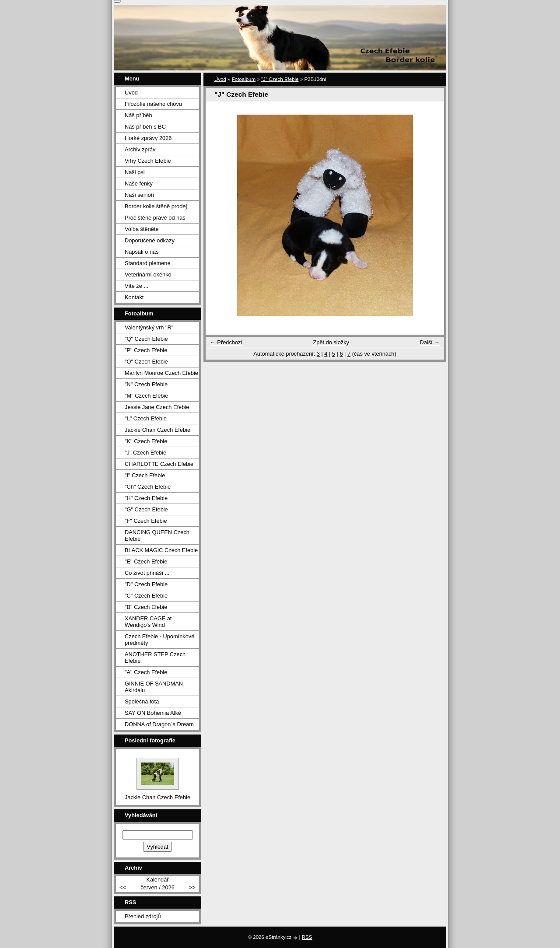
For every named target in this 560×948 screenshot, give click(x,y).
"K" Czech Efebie (146, 441)
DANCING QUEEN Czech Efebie (157, 535)
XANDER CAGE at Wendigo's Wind (148, 622)
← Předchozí (226, 342)
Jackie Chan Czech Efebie (157, 430)
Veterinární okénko (148, 275)
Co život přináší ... (147, 573)
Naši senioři (139, 195)
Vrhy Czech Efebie (148, 161)
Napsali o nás (142, 252)
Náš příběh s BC (145, 127)
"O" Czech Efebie (146, 362)
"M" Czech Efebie (146, 396)
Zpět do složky (331, 342)
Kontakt (134, 297)
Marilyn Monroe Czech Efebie (161, 373)
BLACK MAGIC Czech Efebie (161, 550)
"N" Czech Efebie (146, 384)
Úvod (220, 79)
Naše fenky (139, 184)
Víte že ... (136, 286)
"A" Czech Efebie (146, 672)
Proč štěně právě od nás (155, 218)
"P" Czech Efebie (146, 350)
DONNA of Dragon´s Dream (159, 724)
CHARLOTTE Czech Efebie (159, 464)
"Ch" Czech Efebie (148, 487)
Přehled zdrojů (143, 916)
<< (123, 887)
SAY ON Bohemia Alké (153, 713)
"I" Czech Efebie (145, 475)
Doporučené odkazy (150, 240)
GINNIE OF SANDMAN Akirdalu (154, 687)
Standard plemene (148, 263)
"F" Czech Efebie (146, 521)
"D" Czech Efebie (146, 584)
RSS (307, 937)
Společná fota (142, 701)
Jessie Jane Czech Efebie (157, 407)
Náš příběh (138, 115)
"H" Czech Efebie (146, 498)
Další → (430, 342)
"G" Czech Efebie (146, 509)
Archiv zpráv (140, 149)
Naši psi (135, 172)
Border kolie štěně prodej (156, 206)
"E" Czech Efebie (146, 561)
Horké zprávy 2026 (148, 138)
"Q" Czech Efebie (146, 339)
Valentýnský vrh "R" (149, 327)
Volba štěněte (142, 229)
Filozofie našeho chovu (153, 104)
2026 (168, 887)
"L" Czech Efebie (146, 418)
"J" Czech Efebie (280, 79)
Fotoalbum (244, 79)
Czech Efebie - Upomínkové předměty (159, 640)
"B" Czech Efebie (146, 607)
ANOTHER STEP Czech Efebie (155, 658)
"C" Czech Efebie (146, 596)
